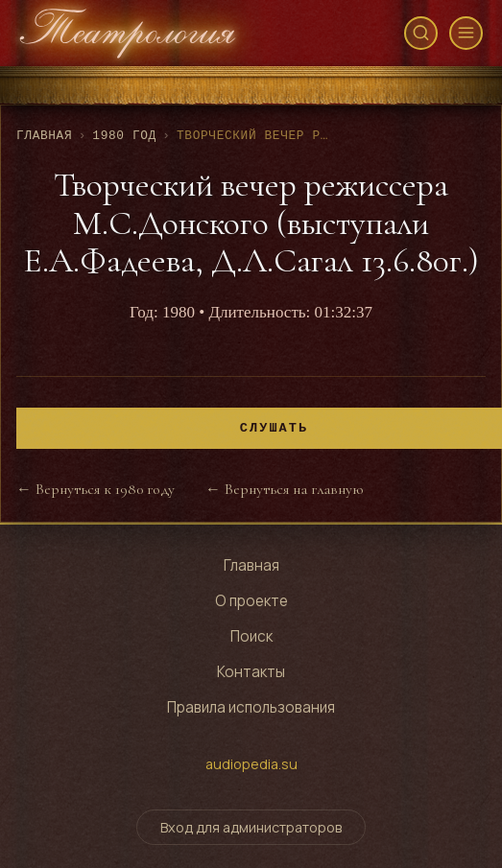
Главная (44, 136)
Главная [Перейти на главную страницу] (251, 565)
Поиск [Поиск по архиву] (251, 636)
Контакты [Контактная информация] (251, 672)
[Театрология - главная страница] (128, 33)
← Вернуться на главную (284, 489)
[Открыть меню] (466, 33)
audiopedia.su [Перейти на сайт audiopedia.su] (251, 764)
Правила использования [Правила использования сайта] (251, 707)
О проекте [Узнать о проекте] (251, 601)
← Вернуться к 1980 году (96, 489)
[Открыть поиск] (421, 33)
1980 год (124, 136)
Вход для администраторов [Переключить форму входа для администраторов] (251, 827)
